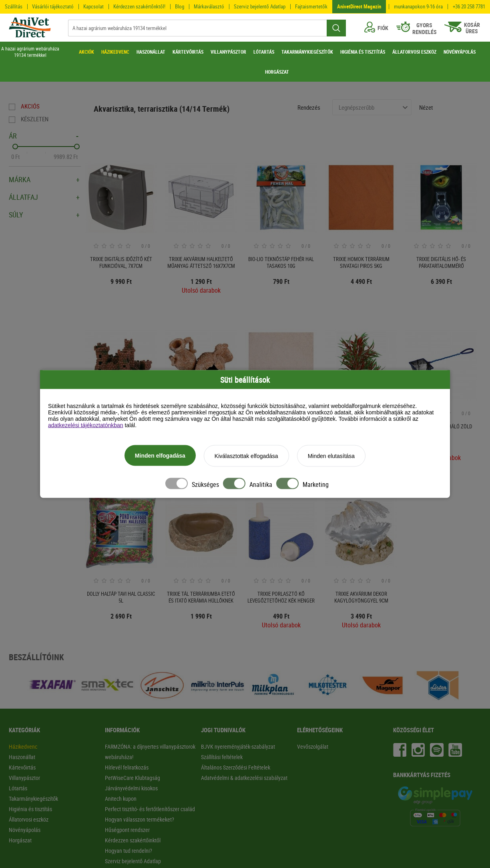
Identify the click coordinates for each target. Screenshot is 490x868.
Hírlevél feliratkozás (127, 767)
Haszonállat (22, 757)
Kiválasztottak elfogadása (246, 456)
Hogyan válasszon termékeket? (140, 819)
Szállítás (14, 6)
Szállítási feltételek (222, 757)
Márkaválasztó (209, 6)
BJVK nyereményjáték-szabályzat (238, 746)
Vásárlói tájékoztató (53, 6)
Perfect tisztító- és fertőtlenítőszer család (150, 809)
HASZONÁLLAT (151, 52)
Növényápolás (25, 830)
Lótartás (18, 788)
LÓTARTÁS (264, 52)
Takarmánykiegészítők (33, 799)
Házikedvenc (23, 746)
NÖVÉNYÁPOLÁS (460, 52)
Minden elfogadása (160, 456)
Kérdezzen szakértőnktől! (139, 6)
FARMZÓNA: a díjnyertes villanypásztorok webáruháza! (150, 752)
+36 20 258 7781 (469, 7)
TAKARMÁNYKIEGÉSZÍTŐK (307, 52)
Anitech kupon (121, 799)
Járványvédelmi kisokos (131, 788)
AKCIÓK (86, 52)
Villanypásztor (24, 778)
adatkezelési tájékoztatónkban (86, 426)
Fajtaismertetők (311, 6)
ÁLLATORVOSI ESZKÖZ (414, 52)
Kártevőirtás (22, 767)
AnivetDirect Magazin (359, 6)
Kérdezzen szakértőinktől (133, 840)
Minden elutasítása (331, 456)
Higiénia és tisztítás (30, 809)
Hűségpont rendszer (127, 830)
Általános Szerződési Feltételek (236, 767)
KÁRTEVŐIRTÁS (188, 52)
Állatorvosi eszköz (29, 819)
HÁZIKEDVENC (115, 52)
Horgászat (20, 840)
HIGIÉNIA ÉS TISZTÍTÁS (363, 52)
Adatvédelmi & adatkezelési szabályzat (244, 778)
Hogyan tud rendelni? (129, 851)
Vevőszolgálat (313, 746)
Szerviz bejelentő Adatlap (260, 6)
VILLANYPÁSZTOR (228, 52)
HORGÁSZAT (277, 72)
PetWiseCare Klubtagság (133, 778)
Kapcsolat (93, 6)
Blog (180, 6)
